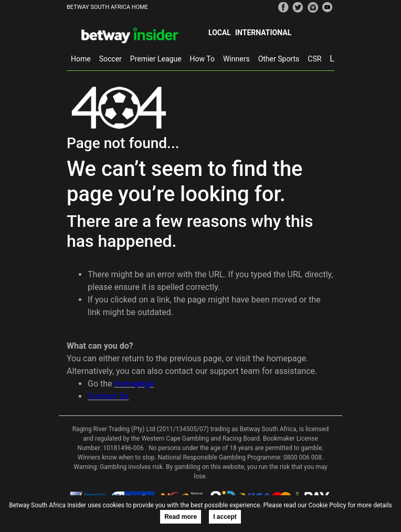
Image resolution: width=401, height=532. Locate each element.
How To (202, 59)
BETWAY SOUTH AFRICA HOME (107, 7)
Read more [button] (181, 517)
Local (220, 33)
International (263, 33)
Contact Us (108, 396)
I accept (225, 517)
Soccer (110, 59)
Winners (236, 59)
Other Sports (279, 59)
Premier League (156, 59)
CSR (314, 59)
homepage (134, 384)
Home (81, 59)
